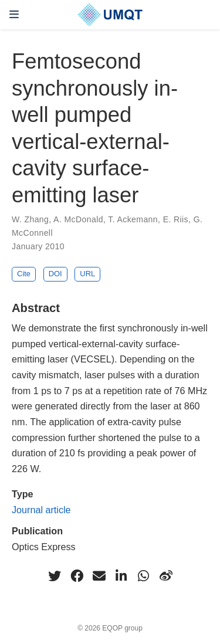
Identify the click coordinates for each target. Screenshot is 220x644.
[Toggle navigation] (14, 14)
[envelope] (99, 576)
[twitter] (55, 576)
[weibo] (166, 576)
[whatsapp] (144, 576)
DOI (55, 274)
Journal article (41, 510)
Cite (24, 274)
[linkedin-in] (121, 576)
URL (87, 274)
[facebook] (77, 576)
